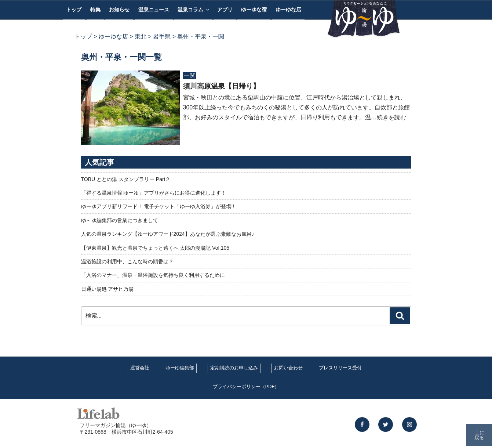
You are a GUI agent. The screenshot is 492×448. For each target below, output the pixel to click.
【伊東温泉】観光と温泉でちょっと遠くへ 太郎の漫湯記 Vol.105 (155, 248)
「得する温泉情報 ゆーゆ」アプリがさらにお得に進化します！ (154, 193)
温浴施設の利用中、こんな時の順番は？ (127, 261)
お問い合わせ (288, 368)
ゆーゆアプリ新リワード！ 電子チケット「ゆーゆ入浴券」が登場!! (158, 206)
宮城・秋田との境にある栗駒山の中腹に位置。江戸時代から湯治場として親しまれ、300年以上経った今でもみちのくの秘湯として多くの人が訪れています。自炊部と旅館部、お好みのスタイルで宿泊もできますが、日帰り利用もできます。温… (297, 107)
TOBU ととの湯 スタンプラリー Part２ (126, 179)
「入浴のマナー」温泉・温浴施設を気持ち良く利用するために (153, 275)
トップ (74, 10)
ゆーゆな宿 (254, 10)
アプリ (225, 10)
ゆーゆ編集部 (180, 368)
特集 (95, 10)
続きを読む (391, 117)
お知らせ (119, 10)
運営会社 (140, 368)
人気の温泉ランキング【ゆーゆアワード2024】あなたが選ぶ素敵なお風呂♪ (168, 234)
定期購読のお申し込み (234, 368)
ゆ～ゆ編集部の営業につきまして (120, 220)
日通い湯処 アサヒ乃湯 (107, 289)
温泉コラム (194, 10)
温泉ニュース (154, 10)
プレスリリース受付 (340, 368)
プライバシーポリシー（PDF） (246, 386)
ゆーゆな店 (288, 10)
